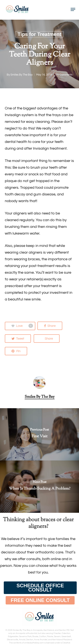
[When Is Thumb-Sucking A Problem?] (39, 487)
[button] (40, 588)
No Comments (64, 75)
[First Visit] (39, 434)
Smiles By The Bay (22, 75)
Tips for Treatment (39, 34)
